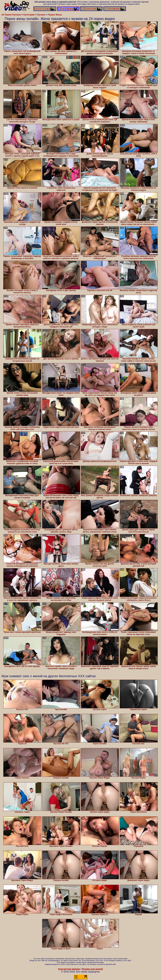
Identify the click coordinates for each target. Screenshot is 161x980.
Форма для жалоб (92, 969)
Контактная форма (69, 969)
